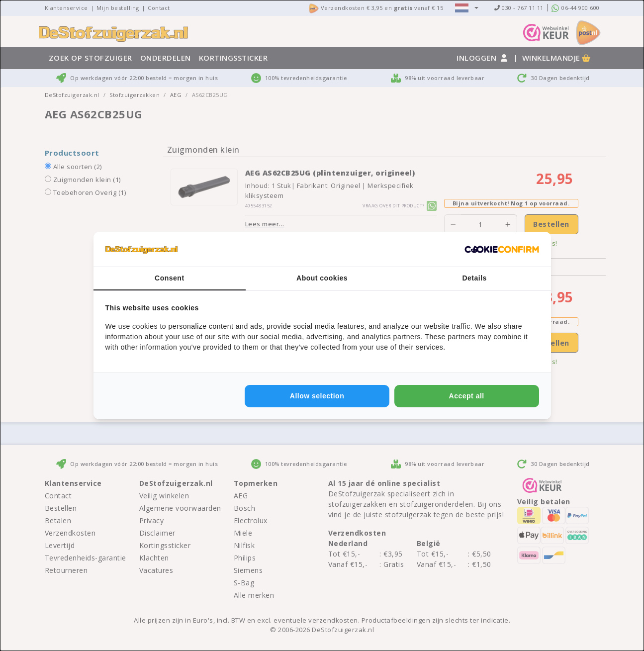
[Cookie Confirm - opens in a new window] (502, 249)
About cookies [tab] (322, 278)
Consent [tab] (170, 278)
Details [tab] (474, 278)
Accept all (467, 396)
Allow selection (317, 396)
